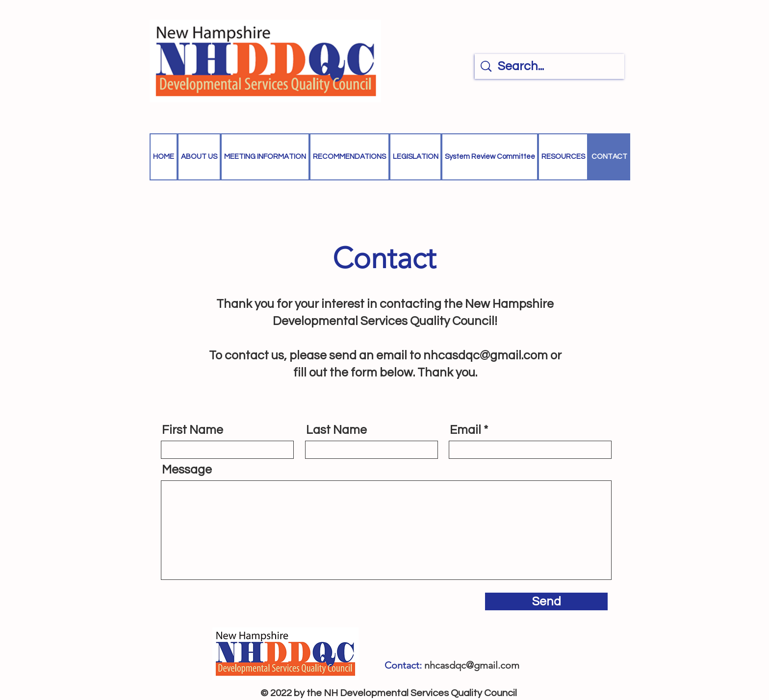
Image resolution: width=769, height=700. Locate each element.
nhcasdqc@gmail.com (486, 355)
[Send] (546, 601)
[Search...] (551, 66)
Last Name (336, 430)
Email (465, 430)
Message (187, 470)
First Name (192, 430)
